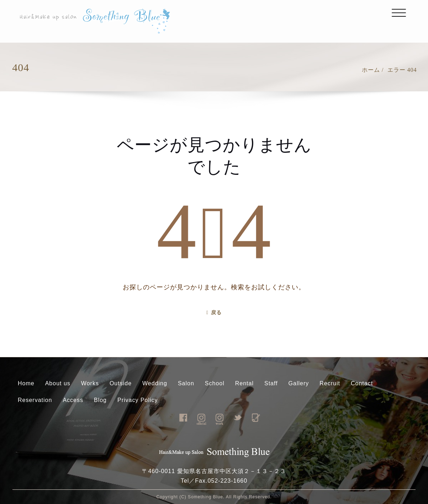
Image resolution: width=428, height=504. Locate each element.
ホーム (371, 70)
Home (26, 383)
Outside (121, 383)
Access (73, 400)
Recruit (330, 383)
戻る (214, 312)
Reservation (35, 400)
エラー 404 (402, 70)
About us (58, 383)
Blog (100, 400)
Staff (271, 383)
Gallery (299, 383)
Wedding (155, 383)
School (215, 383)
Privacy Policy (138, 400)
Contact (362, 383)
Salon (186, 383)
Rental (244, 383)
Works (90, 383)
